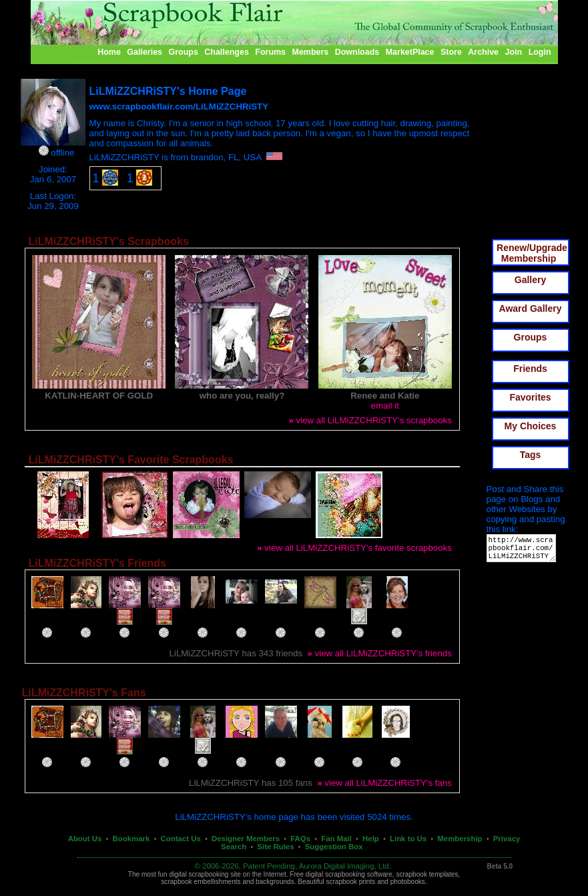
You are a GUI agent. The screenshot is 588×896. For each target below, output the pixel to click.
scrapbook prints (350, 882)
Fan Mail (336, 839)
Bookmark (131, 839)
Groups (183, 52)
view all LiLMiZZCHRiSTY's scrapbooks (370, 420)
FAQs (300, 839)
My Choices (531, 426)
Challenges (227, 52)
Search (234, 847)
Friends (530, 369)
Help (371, 839)
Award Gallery (531, 308)
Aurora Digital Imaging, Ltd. (345, 866)
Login (540, 52)
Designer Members (246, 839)
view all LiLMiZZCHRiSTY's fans (384, 783)
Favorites (530, 397)
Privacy (507, 839)
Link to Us (408, 839)
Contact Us (181, 839)
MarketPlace (410, 52)
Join (514, 52)
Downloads (357, 52)
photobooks (408, 882)
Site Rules (275, 847)
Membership (460, 839)
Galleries (144, 52)
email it (385, 406)
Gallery (530, 280)
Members (311, 52)
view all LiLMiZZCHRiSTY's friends (379, 653)
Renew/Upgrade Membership (532, 253)
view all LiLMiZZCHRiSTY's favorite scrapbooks (354, 548)
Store (451, 52)
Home (109, 52)
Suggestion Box (334, 847)
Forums (270, 52)
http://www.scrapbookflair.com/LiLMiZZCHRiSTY (524, 551)
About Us (85, 839)
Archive (483, 52)
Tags (531, 455)
